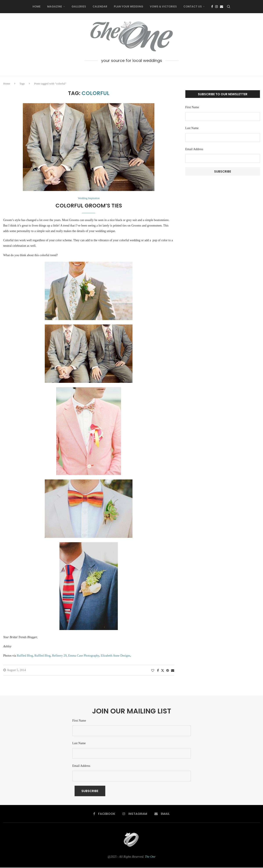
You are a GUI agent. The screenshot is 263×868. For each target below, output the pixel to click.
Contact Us (193, 6)
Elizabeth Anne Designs (115, 656)
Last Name (192, 128)
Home (37, 6)
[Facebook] (212, 7)
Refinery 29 (59, 656)
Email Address (194, 149)
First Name (192, 107)
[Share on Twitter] (163, 671)
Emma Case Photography (84, 656)
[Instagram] (216, 7)
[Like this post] (153, 671)
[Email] (222, 7)
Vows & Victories (163, 6)
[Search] (229, 7)
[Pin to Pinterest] (168, 671)
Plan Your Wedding (129, 6)
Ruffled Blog (25, 656)
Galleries (79, 6)
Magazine (55, 6)
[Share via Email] (173, 671)
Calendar (100, 6)
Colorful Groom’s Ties (89, 206)
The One (150, 857)
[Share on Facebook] (158, 671)
